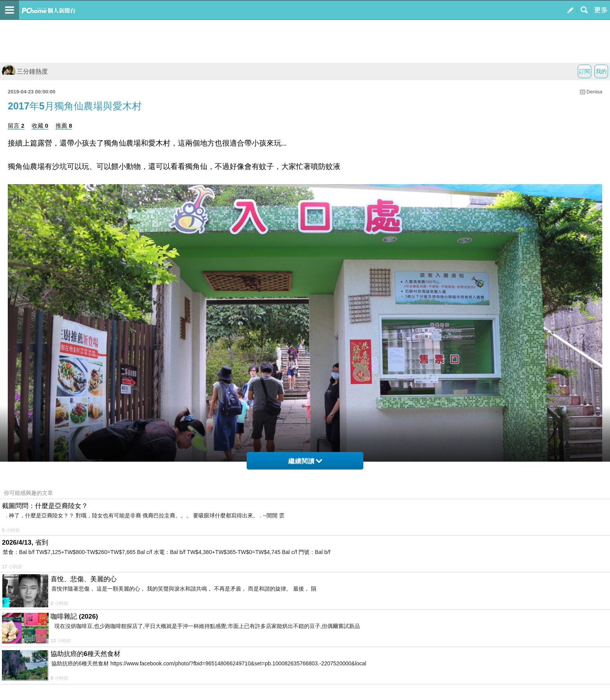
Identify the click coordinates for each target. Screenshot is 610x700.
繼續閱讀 (305, 461)
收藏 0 (40, 126)
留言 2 (16, 126)
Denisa (594, 92)
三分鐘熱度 (25, 71)
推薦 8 (64, 126)
